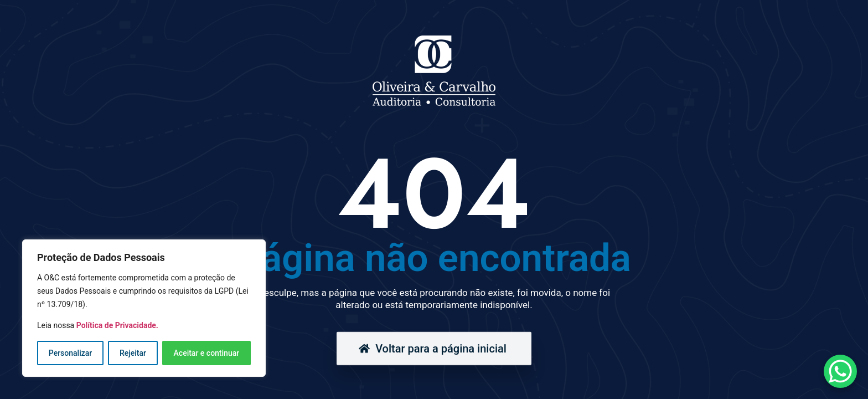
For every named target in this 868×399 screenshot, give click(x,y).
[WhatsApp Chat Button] (840, 371)
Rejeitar (133, 353)
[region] (144, 308)
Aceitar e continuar (207, 353)
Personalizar (70, 353)
